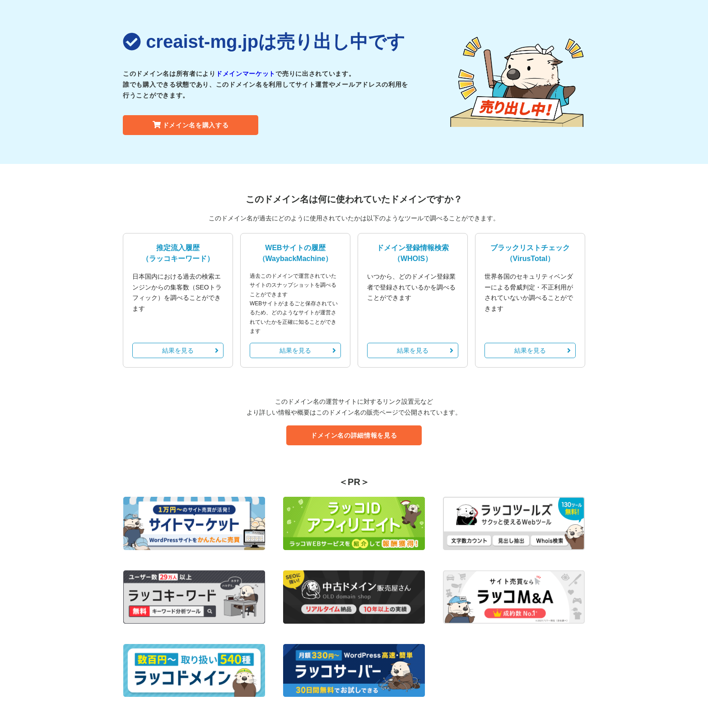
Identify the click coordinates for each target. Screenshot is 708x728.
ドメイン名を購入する (191, 125)
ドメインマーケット (246, 74)
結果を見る (190, 350)
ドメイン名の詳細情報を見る (354, 435)
